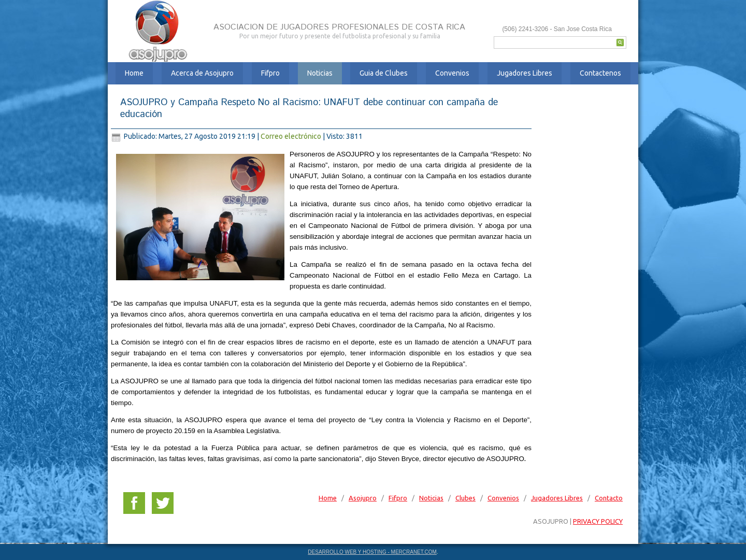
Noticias (320, 73)
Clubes (465, 498)
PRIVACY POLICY (598, 521)
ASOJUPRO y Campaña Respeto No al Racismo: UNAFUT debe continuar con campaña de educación (309, 109)
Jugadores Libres (525, 73)
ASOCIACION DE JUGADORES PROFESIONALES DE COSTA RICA (339, 27)
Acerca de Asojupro (202, 73)
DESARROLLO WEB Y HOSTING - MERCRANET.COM (372, 552)
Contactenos (600, 73)
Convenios (452, 73)
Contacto (609, 498)
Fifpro (270, 73)
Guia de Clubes (384, 73)
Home (134, 73)
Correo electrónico (292, 136)
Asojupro (363, 498)
